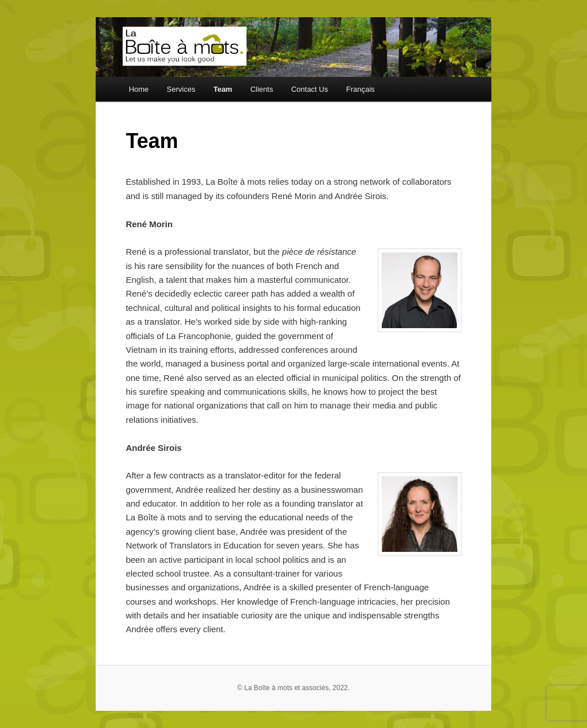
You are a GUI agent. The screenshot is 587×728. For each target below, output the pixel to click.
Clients (262, 89)
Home (139, 89)
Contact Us (310, 89)
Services (181, 89)
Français (361, 89)
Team (223, 89)
